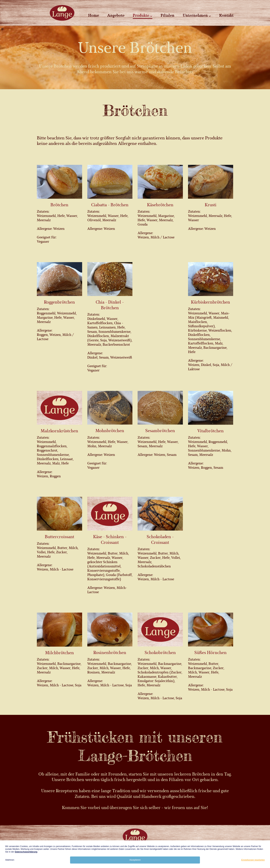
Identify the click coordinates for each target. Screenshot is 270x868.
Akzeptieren (135, 860)
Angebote (116, 15)
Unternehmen (197, 15)
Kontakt (226, 15)
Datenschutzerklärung (26, 852)
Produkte (143, 15)
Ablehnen (10, 860)
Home (94, 15)
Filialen (168, 15)
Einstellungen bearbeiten (253, 860)
